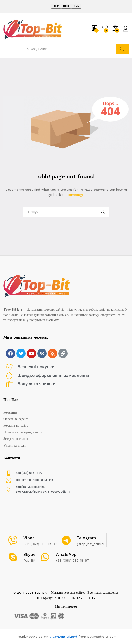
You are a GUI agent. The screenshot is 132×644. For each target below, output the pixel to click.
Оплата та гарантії (17, 419)
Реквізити (10, 412)
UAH (76, 6)
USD (56, 6)
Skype (30, 554)
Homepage (75, 195)
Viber (29, 538)
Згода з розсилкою (17, 439)
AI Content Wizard (63, 637)
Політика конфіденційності (23, 432)
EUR (66, 6)
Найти (122, 49)
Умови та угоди (15, 445)
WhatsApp (66, 554)
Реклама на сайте (16, 425)
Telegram (86, 538)
